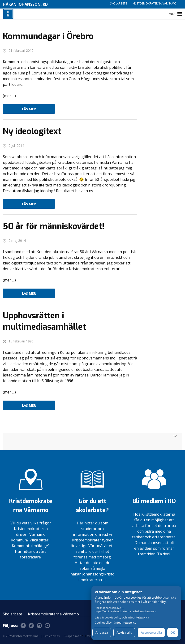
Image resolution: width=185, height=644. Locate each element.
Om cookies (52, 636)
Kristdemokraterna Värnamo (155, 3)
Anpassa (102, 632)
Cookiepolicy (103, 623)
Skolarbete (118, 3)
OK (173, 632)
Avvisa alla (124, 632)
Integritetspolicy (125, 623)
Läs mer (29, 109)
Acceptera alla (151, 632)
